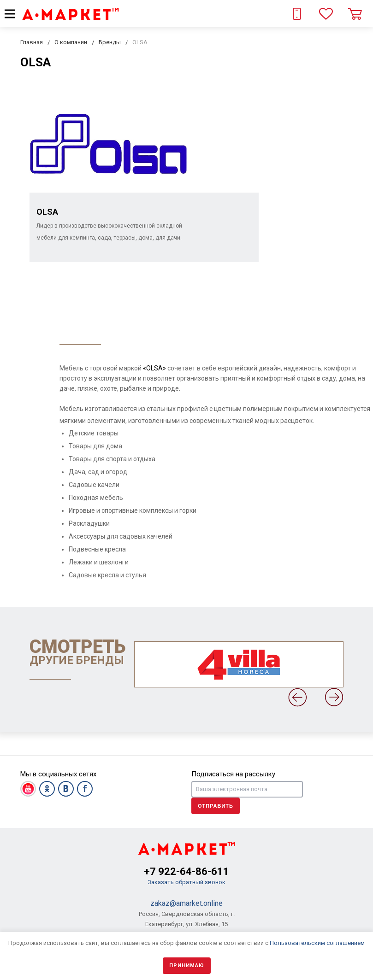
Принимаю (187, 965)
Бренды (110, 42)
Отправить (216, 806)
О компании (71, 42)
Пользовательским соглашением (317, 943)
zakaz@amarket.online (186, 903)
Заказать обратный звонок (186, 882)
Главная (32, 42)
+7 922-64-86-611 (186, 871)
